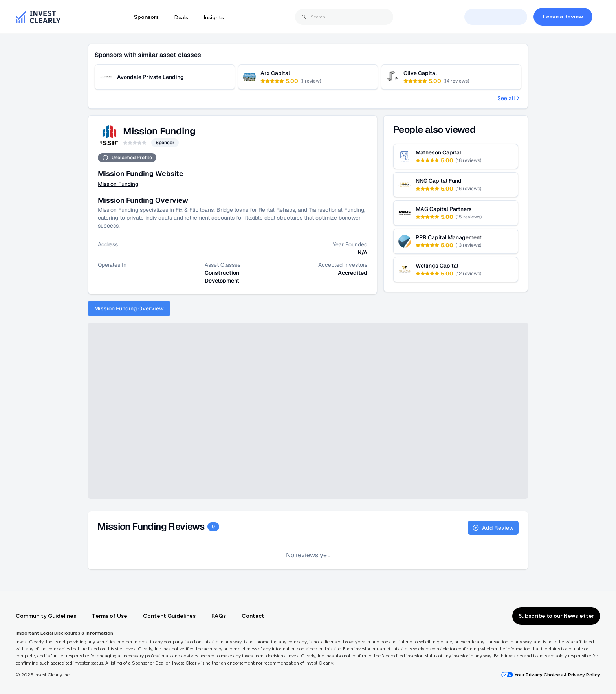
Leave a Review (563, 17)
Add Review (493, 528)
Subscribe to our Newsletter (556, 616)
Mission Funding (118, 184)
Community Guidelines (46, 616)
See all (509, 98)
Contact (253, 616)
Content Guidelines (169, 616)
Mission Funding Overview (129, 308)
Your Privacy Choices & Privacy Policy (551, 675)
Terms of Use (110, 616)
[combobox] (344, 17)
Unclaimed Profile (127, 158)
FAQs (219, 616)
